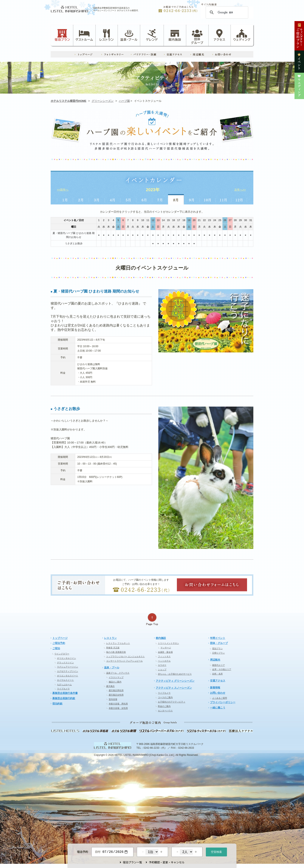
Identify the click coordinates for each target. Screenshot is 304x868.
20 (194, 220)
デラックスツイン (65, 663)
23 (210, 220)
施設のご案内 (115, 682)
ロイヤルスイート (65, 680)
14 (163, 220)
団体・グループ (219, 643)
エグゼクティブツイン (68, 671)
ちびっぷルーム (64, 685)
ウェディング (242, 35)
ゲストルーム (84, 35)
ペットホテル (164, 661)
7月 (160, 199)
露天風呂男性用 (116, 690)
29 (240, 220)
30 (245, 220)
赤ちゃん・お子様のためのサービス (175, 674)
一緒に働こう (218, 708)
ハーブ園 (124, 101)
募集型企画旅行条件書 (65, 693)
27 (230, 220)
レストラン (107, 35)
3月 (97, 199)
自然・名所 (217, 674)
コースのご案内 (165, 697)
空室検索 (216, 851)
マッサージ (166, 648)
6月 (144, 199)
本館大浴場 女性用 (118, 708)
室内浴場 (113, 699)
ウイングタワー (62, 654)
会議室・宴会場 (165, 652)
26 (225, 220)
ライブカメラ (63, 689)
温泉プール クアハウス (118, 673)
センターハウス (165, 711)
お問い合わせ (218, 693)
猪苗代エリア (218, 665)
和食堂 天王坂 (113, 648)
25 (220, 220)
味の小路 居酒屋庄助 (116, 652)
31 (251, 220)
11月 (223, 199)
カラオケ (162, 665)
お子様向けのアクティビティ (172, 702)
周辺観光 (215, 660)
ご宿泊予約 (59, 643)
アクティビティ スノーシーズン (174, 688)
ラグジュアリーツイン (68, 667)
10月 (208, 199)
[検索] (226, 12)
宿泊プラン (62, 35)
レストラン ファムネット (118, 643)
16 (173, 220)
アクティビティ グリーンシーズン (175, 681)
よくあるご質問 (220, 698)
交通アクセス (218, 681)
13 (158, 220)
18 (184, 220)
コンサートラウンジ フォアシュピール (124, 661)
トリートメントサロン (168, 643)
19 (189, 220)
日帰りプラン (218, 653)
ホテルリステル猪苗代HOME (69, 101)
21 (199, 220)
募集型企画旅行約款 (64, 698)
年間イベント (218, 638)
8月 (176, 199)
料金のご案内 (164, 706)
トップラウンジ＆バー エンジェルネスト (126, 656)
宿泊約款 (57, 704)
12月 (239, 199)
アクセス (220, 35)
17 (179, 220)
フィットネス (164, 656)
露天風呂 (110, 686)
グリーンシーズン (103, 101)
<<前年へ (63, 190)
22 (204, 220)
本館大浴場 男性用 (118, 704)
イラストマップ (116, 677)
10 (143, 220)
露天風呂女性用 (116, 695)
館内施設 (175, 35)
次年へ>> (240, 190)
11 (148, 220)
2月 (81, 199)
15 (168, 220)
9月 (192, 199)
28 (235, 220)
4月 (113, 199)
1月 (65, 199)
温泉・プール (129, 35)
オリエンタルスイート (68, 676)
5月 (128, 199)
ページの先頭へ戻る (152, 619)
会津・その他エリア (222, 669)
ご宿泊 (56, 648)
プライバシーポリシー (223, 702)
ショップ (162, 670)
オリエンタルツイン (66, 658)
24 (215, 220)
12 (153, 220)
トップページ (60, 638)
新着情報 (215, 688)
